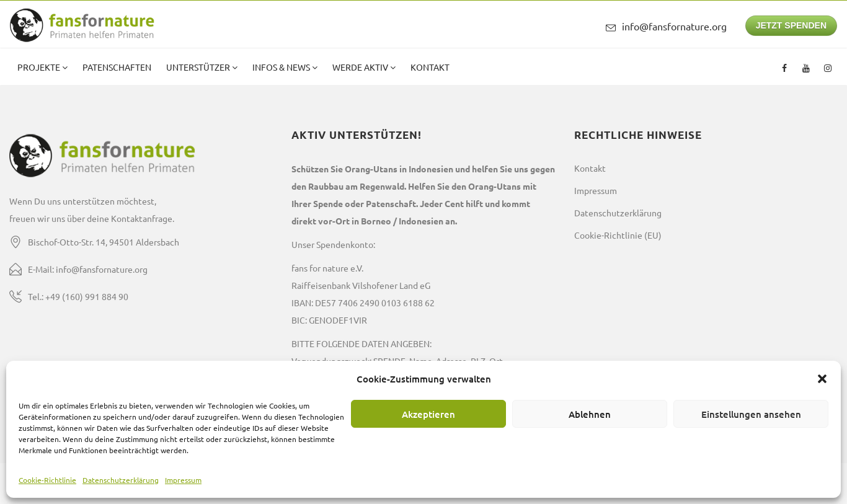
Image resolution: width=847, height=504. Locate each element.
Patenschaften (117, 67)
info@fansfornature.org (674, 26)
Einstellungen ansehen (751, 414)
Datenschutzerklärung (121, 480)
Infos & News (282, 67)
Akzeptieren (428, 414)
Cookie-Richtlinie (47, 480)
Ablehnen (590, 414)
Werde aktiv (361, 67)
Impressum (183, 480)
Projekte (40, 67)
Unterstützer (199, 67)
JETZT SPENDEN (791, 25)
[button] (822, 379)
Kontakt (430, 67)
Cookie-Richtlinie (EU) (618, 235)
